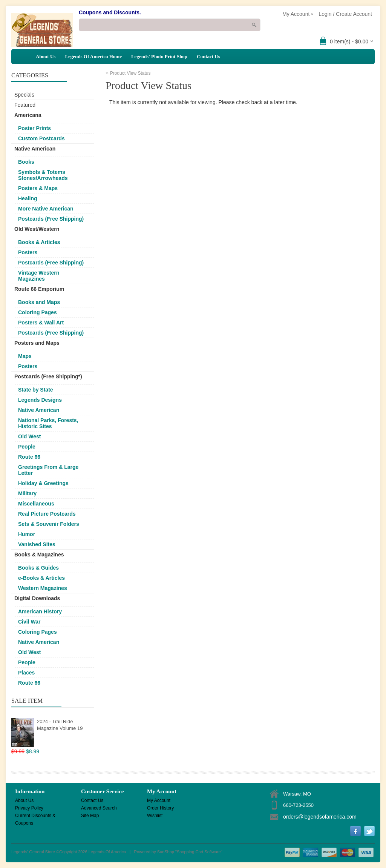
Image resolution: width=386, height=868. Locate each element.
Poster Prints (34, 128)
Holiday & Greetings (43, 483)
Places (26, 673)
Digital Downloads (37, 598)
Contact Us (208, 56)
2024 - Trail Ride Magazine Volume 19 (60, 725)
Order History (160, 808)
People (27, 447)
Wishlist (155, 816)
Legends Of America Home (93, 56)
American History (40, 611)
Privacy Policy (29, 808)
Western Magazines (43, 588)
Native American (35, 149)
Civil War (29, 622)
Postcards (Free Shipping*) (48, 376)
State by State (36, 390)
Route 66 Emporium (39, 289)
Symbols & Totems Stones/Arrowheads (43, 175)
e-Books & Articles (41, 578)
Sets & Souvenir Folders (49, 524)
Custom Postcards (41, 138)
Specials (24, 95)
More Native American (46, 209)
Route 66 (29, 457)
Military (27, 493)
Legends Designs (40, 400)
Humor (27, 534)
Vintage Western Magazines (39, 276)
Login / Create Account (345, 14)
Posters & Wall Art (41, 323)
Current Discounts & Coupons (35, 816)
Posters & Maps (38, 188)
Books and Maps (39, 302)
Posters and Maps (37, 343)
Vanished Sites (37, 544)
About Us (46, 56)
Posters (28, 252)
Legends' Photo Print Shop (159, 56)
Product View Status (130, 73)
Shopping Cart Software (199, 852)
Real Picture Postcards (47, 514)
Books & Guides (38, 568)
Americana (28, 115)
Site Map (90, 816)
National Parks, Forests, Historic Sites (48, 423)
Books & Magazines (39, 555)
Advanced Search (99, 808)
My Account (159, 800)
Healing (28, 198)
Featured (25, 105)
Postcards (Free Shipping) (51, 219)
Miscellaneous (36, 504)
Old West (29, 436)
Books (26, 162)
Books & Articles (39, 242)
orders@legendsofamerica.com (320, 817)
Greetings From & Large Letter (48, 470)
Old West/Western (37, 229)
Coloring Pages (38, 312)
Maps (25, 356)
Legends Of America (107, 852)
